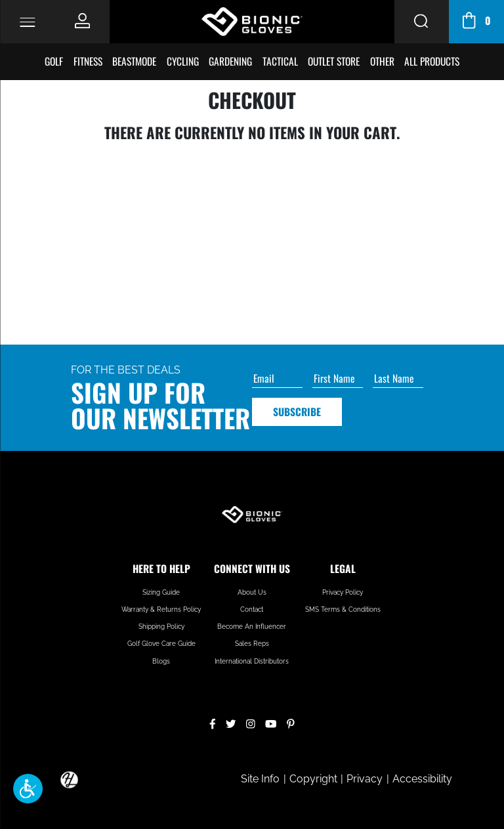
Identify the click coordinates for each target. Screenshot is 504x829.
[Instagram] (251, 722)
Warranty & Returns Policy (161, 609)
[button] (28, 789)
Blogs (161, 661)
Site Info (260, 779)
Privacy (365, 779)
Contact (252, 609)
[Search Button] (422, 22)
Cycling (183, 61)
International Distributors (252, 661)
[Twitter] (231, 722)
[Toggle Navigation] (27, 21)
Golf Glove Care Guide (161, 644)
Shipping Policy (161, 627)
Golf (54, 61)
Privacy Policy (343, 592)
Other (382, 61)
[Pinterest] (291, 722)
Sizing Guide (161, 592)
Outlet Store (334, 61)
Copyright (313, 779)
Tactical (280, 61)
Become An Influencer (252, 627)
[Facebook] (213, 722)
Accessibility (422, 779)
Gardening (230, 61)
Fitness (88, 61)
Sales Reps (252, 644)
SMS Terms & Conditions (343, 609)
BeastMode (134, 61)
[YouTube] (271, 722)
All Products (432, 61)
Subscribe (297, 412)
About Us (252, 592)
